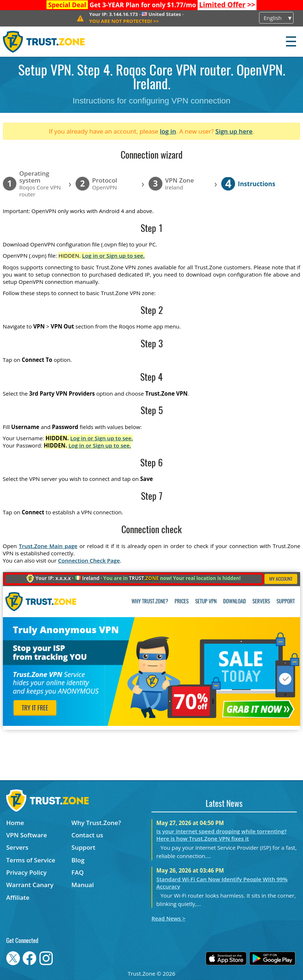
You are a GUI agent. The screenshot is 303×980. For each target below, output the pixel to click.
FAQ (78, 872)
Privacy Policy (26, 872)
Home (15, 823)
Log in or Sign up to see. (114, 256)
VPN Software (27, 835)
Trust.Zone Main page (48, 546)
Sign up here (234, 131)
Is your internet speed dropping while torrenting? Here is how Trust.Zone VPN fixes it (221, 835)
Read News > (168, 918)
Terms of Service (31, 860)
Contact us (87, 835)
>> (227, 5)
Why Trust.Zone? (96, 823)
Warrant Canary (30, 885)
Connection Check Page (89, 560)
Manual (83, 885)
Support (84, 847)
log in (168, 131)
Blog (78, 860)
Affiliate (18, 897)
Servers (17, 847)
